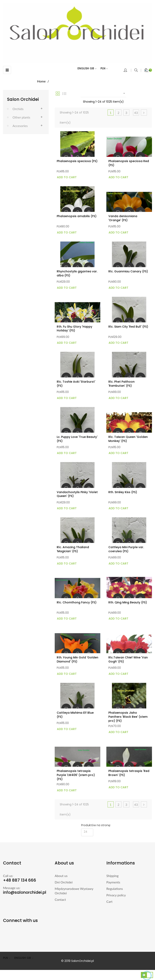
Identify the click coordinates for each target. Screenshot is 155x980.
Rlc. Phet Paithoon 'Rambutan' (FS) (121, 384)
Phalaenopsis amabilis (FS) (77, 216)
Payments (113, 882)
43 (136, 113)
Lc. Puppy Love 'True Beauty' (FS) (77, 439)
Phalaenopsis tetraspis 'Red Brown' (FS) (129, 773)
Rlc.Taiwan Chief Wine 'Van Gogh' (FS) (128, 659)
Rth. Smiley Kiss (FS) (123, 492)
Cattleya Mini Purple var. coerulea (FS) (126, 549)
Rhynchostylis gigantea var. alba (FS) (77, 273)
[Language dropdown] (89, 69)
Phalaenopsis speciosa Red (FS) (129, 163)
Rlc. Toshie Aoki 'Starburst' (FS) (76, 384)
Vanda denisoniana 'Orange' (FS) (123, 218)
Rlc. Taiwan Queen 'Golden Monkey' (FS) (128, 439)
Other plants (21, 117)
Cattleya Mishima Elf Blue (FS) (75, 715)
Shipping (112, 876)
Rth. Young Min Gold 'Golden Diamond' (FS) (77, 659)
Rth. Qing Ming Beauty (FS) (128, 602)
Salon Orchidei (23, 99)
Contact (60, 899)
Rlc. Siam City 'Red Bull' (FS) (128, 327)
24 (86, 832)
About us (61, 876)
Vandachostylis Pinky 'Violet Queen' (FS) (77, 494)
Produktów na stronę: (96, 825)
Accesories (20, 126)
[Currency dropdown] (106, 69)
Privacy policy (116, 895)
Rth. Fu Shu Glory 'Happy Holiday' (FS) (74, 329)
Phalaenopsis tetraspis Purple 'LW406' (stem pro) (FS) (76, 775)
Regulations (115, 889)
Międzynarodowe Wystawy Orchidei (74, 891)
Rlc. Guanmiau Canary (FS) (128, 271)
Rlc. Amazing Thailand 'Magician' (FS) (73, 549)
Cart (109, 901)
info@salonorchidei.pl (25, 892)
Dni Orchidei (64, 882)
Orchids (18, 109)
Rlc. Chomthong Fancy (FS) (77, 602)
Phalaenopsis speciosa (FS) (77, 161)
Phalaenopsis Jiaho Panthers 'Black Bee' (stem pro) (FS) (128, 717)
